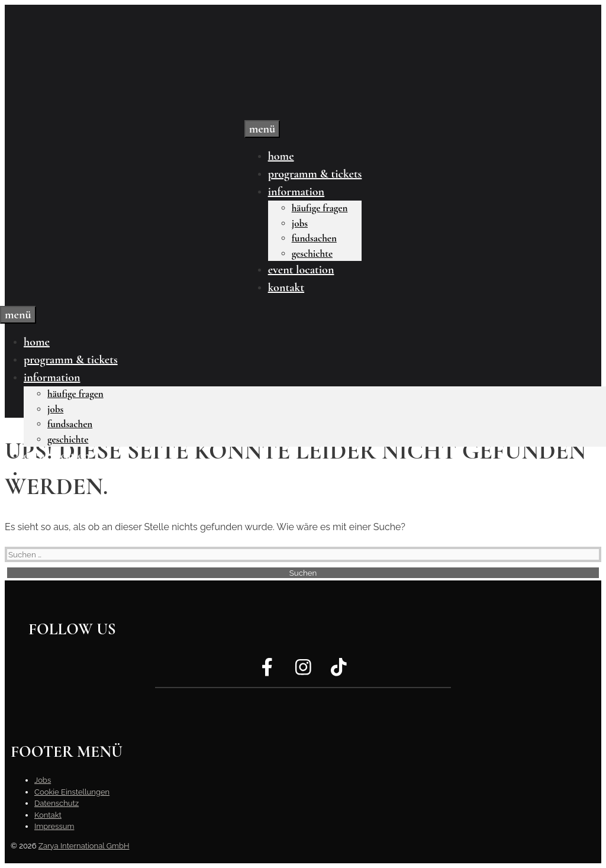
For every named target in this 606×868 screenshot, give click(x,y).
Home (281, 156)
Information (296, 192)
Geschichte (312, 254)
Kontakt (286, 288)
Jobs (300, 223)
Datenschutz (57, 803)
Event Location (301, 270)
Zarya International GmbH (84, 846)
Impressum (54, 826)
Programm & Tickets (315, 174)
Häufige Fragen (320, 208)
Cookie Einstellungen (72, 792)
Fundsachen (314, 238)
